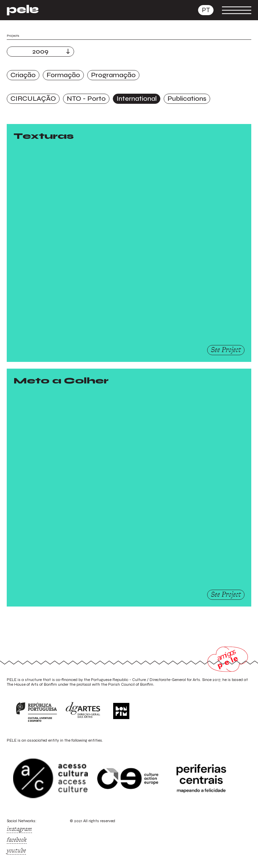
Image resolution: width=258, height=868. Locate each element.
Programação (113, 75)
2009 (40, 51)
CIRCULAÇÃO (33, 99)
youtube (16, 850)
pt (206, 10)
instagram (19, 829)
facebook (17, 840)
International (137, 99)
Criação (23, 75)
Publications (187, 99)
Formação (63, 75)
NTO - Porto (86, 99)
